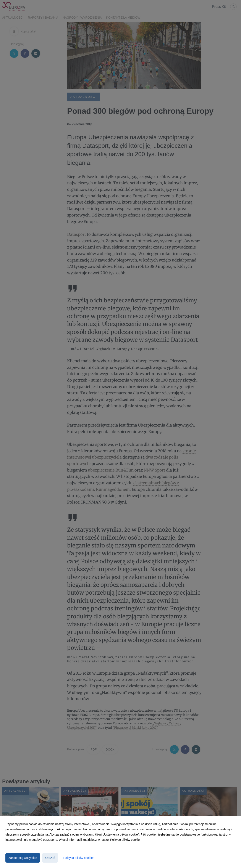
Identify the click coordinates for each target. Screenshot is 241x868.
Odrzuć (50, 858)
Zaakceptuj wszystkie (23, 858)
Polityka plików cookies (79, 858)
